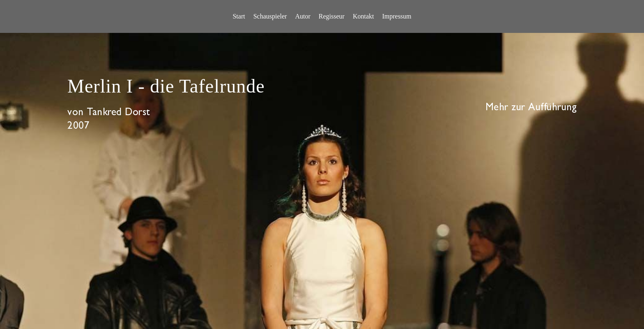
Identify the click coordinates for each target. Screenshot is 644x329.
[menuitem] (239, 16)
